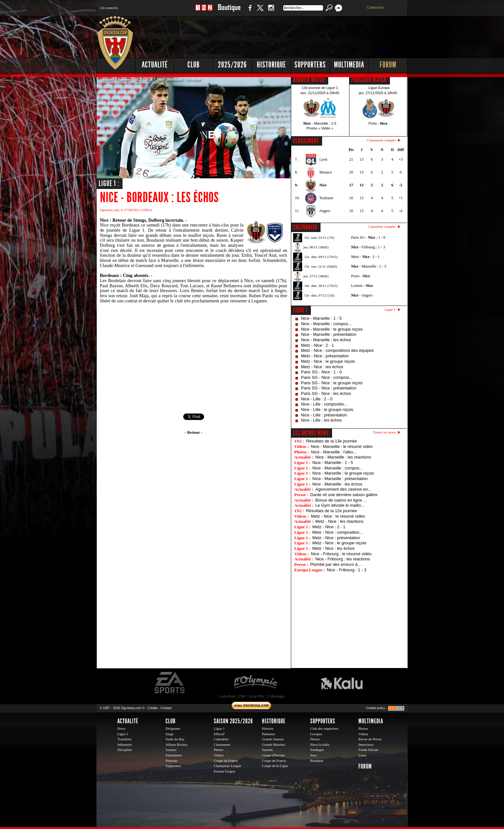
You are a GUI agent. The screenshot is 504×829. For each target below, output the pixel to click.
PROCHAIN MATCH (369, 80)
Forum (388, 65)
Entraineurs (174, 755)
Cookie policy (376, 708)
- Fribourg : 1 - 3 (368, 247)
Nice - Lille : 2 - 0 (317, 399)
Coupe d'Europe (273, 755)
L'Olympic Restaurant (255, 683)
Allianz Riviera (176, 744)
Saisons (124, 79)
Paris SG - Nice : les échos (326, 393)
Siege (170, 734)
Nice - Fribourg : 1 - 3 (347, 570)
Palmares (269, 734)
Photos (219, 750)
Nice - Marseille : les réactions (343, 457)
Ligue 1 (300, 310)
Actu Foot (228, 696)
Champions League (228, 766)
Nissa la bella (320, 744)
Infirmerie (125, 744)
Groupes (316, 734)
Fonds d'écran (368, 750)
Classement (222, 744)
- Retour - (193, 432)
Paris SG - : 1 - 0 (368, 237)
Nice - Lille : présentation (324, 415)
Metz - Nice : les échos (322, 367)
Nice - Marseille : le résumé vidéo (342, 446)
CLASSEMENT (306, 141)
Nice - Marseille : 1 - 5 (321, 318)
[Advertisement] (291, 35)
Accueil (108, 79)
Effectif (219, 734)
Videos (219, 755)
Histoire (268, 728)
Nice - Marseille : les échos (326, 340)
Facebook (249, 11)
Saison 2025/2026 (233, 721)
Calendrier (221, 739)
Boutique (229, 11)
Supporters (310, 65)
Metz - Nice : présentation (325, 356)
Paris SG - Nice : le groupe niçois (332, 383)
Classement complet (381, 140)
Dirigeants (173, 728)
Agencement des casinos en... (343, 489)
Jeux (313, 755)
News (121, 728)
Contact (166, 708)
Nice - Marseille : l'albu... (334, 452)
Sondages (317, 750)
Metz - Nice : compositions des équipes (337, 350)
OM (242, 696)
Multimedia (349, 65)
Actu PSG (256, 696)
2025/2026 (232, 65)
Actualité (155, 65)
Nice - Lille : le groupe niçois (327, 410)
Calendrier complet (382, 227)
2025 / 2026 (143, 79)
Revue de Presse (370, 739)
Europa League (225, 771)
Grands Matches (274, 744)
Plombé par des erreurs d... (336, 564)
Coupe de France (226, 761)
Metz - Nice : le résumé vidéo (338, 516)
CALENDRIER (305, 227)
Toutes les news (384, 432)
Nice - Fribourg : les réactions (343, 559)
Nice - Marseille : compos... (326, 324)
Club (194, 65)
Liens (362, 755)
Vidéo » (327, 128)
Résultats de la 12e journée (331, 511)
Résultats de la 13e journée (331, 441)
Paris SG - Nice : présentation (329, 388)
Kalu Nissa (342, 683)
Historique (271, 65)
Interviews (366, 744)
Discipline (125, 750)
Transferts (124, 739)
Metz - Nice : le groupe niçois (328, 361)
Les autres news (311, 433)
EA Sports (170, 683)
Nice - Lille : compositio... (324, 404)
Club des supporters (324, 728)
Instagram (271, 11)
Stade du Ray (175, 739)
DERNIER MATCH (309, 80)
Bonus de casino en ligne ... (341, 500)
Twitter (260, 11)
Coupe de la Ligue (275, 766)
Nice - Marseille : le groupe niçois (332, 329)
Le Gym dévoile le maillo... (340, 505)
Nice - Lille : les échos (321, 420)
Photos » (313, 128)
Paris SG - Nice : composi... (327, 377)
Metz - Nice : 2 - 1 (318, 345)
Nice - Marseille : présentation (329, 334)
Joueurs (171, 750)
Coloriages (276, 696)
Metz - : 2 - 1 (365, 257)
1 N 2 (204, 11)
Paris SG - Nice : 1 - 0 (321, 372)
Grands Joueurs (273, 739)
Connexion (375, 7)
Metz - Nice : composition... (338, 532)
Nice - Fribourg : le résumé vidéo (341, 554)
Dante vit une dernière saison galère (344, 495)
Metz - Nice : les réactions (339, 521)
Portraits (172, 761)
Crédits (153, 708)
